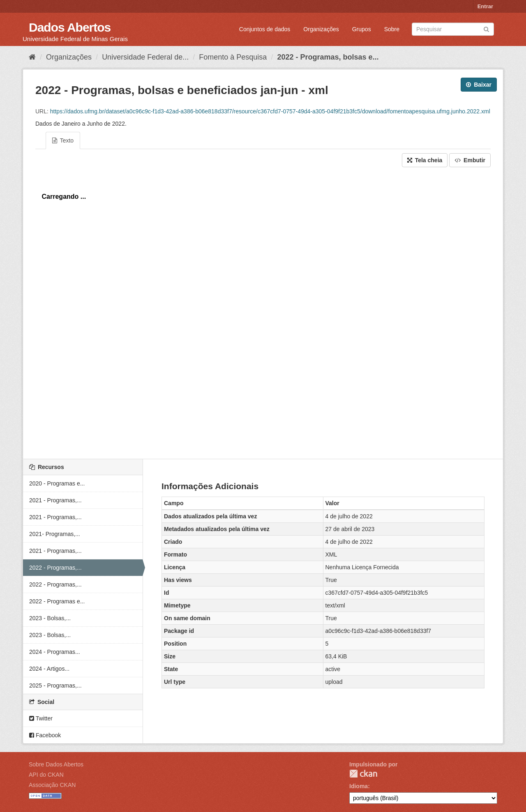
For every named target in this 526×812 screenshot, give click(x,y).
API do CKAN (46, 775)
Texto (63, 140)
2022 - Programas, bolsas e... (328, 57)
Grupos (362, 29)
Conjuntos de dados (265, 29)
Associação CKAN (52, 785)
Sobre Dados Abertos (56, 764)
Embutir (470, 160)
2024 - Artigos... (49, 669)
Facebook (45, 735)
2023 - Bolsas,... (50, 618)
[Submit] (486, 29)
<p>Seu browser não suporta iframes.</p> (263, 311)
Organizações (321, 29)
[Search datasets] (453, 29)
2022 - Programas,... (55, 568)
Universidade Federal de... (145, 57)
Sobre (392, 29)
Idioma (359, 786)
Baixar (479, 85)
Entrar (485, 6)
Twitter (41, 718)
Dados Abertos (70, 27)
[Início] (32, 57)
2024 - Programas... (55, 652)
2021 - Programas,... (55, 500)
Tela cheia (425, 160)
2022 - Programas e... (57, 601)
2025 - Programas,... (55, 685)
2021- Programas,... (55, 534)
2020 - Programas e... (57, 483)
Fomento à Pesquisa (233, 57)
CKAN (363, 774)
